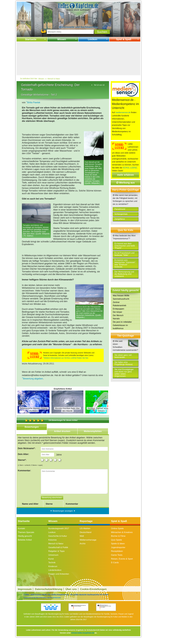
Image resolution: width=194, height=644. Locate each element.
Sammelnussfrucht (121, 299)
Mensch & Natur (54, 79)
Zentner (116, 302)
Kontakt (21, 532)
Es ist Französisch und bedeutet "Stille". (125, 254)
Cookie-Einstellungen (93, 592)
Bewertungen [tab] (32, 427)
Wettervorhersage (88, 543)
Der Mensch (118, 315)
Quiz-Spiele (117, 543)
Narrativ (116, 319)
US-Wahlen (85, 532)
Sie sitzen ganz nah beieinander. (123, 356)
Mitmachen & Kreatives (122, 535)
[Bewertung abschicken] (52, 501)
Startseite (31, 39)
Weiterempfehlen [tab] (93, 431)
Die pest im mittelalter (122, 322)
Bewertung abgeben (33, 379)
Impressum (25, 592)
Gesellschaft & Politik (58, 551)
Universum (53, 558)
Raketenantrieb (120, 305)
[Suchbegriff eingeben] (70, 32)
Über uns (71, 592)
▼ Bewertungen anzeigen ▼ (63, 514)
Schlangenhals (121, 214)
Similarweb (56, 601)
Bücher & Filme (118, 539)
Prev (20, 402)
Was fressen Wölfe (121, 296)
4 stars (55, 463)
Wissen (62, 39)
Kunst (51, 562)
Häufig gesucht (25, 539)
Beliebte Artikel (25, 543)
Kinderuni (53, 569)
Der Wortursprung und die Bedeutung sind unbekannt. (124, 274)
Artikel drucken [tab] (62, 431)
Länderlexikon (55, 573)
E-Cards (115, 566)
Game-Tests (117, 558)
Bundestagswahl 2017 (59, 532)
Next (105, 402)
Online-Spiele (117, 532)
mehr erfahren (126, 175)
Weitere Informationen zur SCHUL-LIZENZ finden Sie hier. (66, 358)
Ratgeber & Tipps (56, 554)
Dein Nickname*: (27, 448)
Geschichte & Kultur (58, 539)
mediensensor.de (123, 112)
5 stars (60, 463)
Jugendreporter (118, 551)
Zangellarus (120, 219)
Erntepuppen (119, 309)
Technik (52, 566)
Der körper (118, 312)
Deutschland (86, 535)
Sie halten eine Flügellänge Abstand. (124, 363)
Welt (82, 539)
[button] (102, 32)
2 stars (47, 463)
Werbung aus (126, 183)
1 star (42, 463)
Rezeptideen (117, 554)
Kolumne (53, 543)
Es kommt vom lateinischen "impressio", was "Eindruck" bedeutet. (125, 263)
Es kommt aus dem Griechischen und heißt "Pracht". (125, 246)
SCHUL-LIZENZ (130, 168)
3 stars (51, 463)
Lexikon (93, 39)
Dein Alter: (23, 456)
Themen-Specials (26, 535)
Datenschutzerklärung (49, 592)
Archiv (83, 547)
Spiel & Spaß (124, 39)
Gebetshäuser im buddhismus (120, 327)
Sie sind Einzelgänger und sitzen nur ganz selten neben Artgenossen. (124, 373)
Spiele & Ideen (118, 547)
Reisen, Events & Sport (122, 562)
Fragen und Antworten (59, 577)
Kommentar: (24, 474)
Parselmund (120, 209)
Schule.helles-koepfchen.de (83, 636)
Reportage (86, 524)
